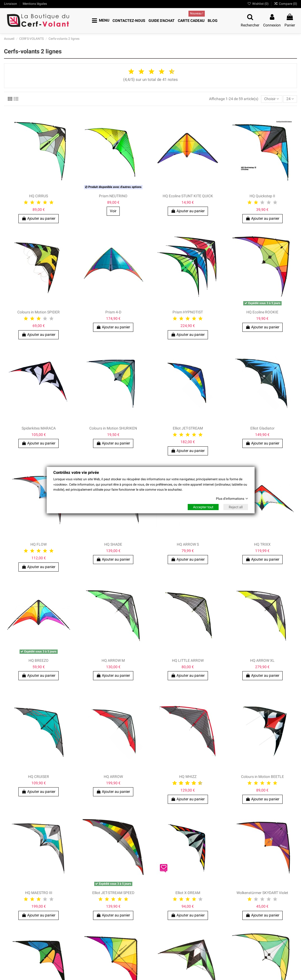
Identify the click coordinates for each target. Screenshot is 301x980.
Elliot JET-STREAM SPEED (113, 893)
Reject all (236, 507)
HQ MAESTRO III (39, 893)
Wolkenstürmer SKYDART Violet (262, 893)
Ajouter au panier (39, 915)
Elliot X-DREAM (188, 893)
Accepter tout (203, 507)
